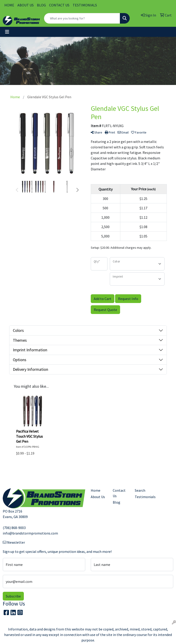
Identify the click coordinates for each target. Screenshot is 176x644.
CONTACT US (59, 5)
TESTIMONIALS (85, 5)
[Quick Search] (82, 18)
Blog (117, 502)
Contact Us (119, 493)
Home (96, 490)
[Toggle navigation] (7, 32)
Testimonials (143, 497)
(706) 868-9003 (14, 528)
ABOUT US (26, 5)
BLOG (41, 5)
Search (140, 490)
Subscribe (13, 596)
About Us (98, 497)
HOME (9, 5)
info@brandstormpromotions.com (30, 533)
